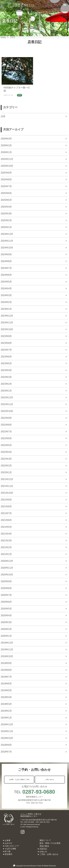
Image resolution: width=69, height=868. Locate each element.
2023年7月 (6, 350)
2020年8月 (6, 588)
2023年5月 (6, 363)
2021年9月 (6, 500)
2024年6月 (6, 275)
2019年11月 (7, 650)
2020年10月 (7, 575)
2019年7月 (6, 677)
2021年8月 (6, 506)
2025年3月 (6, 214)
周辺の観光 (44, 846)
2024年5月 (6, 282)
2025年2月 (6, 220)
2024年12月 (7, 234)
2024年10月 (7, 248)
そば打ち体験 (10, 849)
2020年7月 (6, 595)
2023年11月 (7, 323)
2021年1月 (6, 554)
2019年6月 (6, 684)
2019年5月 (6, 690)
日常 (20, 95)
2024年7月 (6, 268)
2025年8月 (6, 179)
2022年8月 (6, 425)
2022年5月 (6, 445)
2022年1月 (6, 472)
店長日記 (43, 849)
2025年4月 (6, 207)
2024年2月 (6, 302)
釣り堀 (7, 851)
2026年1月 (6, 152)
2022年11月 (7, 404)
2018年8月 (6, 745)
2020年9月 (6, 581)
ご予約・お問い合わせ (49, 854)
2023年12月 (7, 316)
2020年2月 (6, 629)
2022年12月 (7, 397)
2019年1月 (6, 718)
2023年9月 (6, 336)
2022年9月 (6, 418)
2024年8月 (6, 261)
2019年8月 (6, 670)
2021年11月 (7, 486)
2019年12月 (7, 643)
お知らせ (43, 852)
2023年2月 (6, 384)
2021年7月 (6, 513)
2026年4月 (6, 139)
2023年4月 (6, 370)
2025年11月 (7, 159)
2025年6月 (6, 193)
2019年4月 (6, 697)
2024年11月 (7, 241)
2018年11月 (7, 731)
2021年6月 (6, 520)
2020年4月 (6, 615)
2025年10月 (7, 166)
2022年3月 (6, 459)
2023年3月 (6, 377)
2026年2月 (6, 145)
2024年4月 (6, 288)
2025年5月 (6, 200)
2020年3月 (6, 622)
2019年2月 (6, 711)
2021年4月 (6, 534)
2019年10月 (7, 656)
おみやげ (8, 843)
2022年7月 (6, 432)
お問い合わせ (50, 780)
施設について (45, 840)
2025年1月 (6, 227)
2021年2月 (6, 547)
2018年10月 (7, 738)
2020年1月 (6, 636)
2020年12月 (7, 561)
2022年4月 (6, 452)
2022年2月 (6, 466)
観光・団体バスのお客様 (50, 843)
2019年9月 (6, 663)
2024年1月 (6, 309)
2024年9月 (6, 254)
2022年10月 (7, 411)
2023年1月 (6, 391)
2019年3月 (6, 704)
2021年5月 (6, 527)
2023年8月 (6, 343)
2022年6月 (6, 438)
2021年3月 (6, 541)
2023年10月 (7, 329)
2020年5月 (6, 609)
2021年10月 (7, 493)
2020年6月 (6, 602)
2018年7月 (6, 752)
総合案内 (8, 854)
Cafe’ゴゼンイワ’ (12, 846)
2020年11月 (7, 568)
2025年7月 (6, 186)
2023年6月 (6, 357)
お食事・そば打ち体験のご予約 (19, 780)
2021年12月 (7, 479)
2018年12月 (7, 724)
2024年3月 (6, 295)
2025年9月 (6, 173)
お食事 (7, 840)
